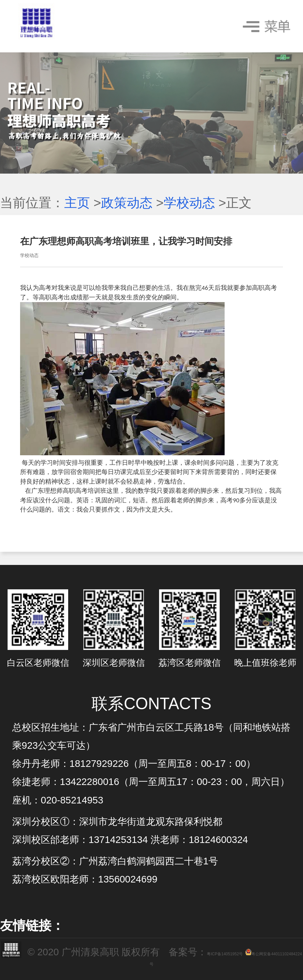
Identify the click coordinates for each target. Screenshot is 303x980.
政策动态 (127, 203)
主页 (77, 203)
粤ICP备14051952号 (225, 954)
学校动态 (189, 203)
